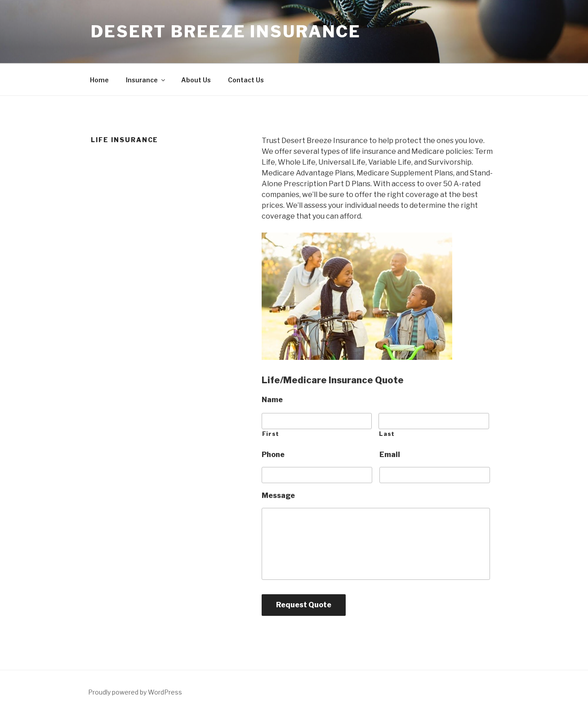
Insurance (146, 80)
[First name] (317, 421)
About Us (196, 80)
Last (387, 434)
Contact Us (246, 80)
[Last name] (434, 421)
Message (278, 496)
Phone (273, 455)
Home (99, 80)
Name (272, 400)
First (271, 434)
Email (390, 455)
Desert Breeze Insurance (226, 31)
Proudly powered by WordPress (135, 692)
